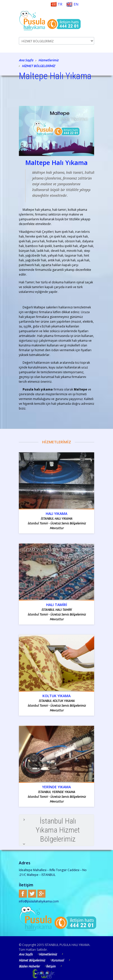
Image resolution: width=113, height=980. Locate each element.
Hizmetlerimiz (48, 61)
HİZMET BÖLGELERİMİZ (38, 66)
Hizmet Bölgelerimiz (34, 960)
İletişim (53, 966)
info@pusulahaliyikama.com (39, 901)
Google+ (41, 894)
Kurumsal (59, 960)
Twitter (32, 894)
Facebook (23, 894)
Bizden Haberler (31, 966)
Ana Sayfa (26, 61)
